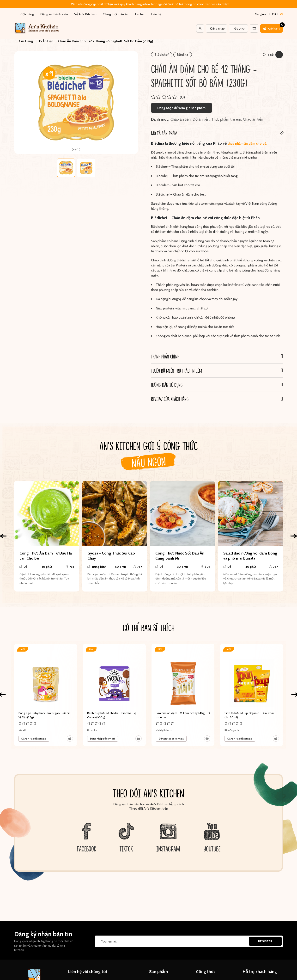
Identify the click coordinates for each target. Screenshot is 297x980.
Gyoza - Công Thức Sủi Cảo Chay (111, 553)
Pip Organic (232, 727)
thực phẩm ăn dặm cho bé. (247, 141)
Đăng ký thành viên (54, 14)
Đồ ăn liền (201, 116)
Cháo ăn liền (181, 116)
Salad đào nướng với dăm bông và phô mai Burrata (250, 553)
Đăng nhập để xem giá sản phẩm (181, 105)
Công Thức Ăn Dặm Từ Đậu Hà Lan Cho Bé (46, 553)
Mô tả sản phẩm (164, 130)
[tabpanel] (76, 100)
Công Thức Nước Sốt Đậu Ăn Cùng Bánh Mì (180, 553)
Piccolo (92, 727)
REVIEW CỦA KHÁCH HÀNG (170, 396)
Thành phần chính (165, 353)
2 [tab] (78, 146)
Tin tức (139, 14)
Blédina (182, 52)
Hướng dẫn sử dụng (167, 382)
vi (281, 14)
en (274, 14)
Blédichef (162, 52)
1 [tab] (74, 146)
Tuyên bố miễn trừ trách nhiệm (176, 368)
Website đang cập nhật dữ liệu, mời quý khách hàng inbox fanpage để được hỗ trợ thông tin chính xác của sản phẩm (150, 4)
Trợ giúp (260, 14)
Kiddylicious (164, 727)
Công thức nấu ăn (115, 14)
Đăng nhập (217, 28)
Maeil (22, 727)
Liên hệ (156, 14)
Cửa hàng (27, 14)
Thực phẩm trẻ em (226, 116)
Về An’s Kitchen (85, 14)
